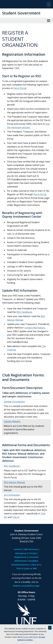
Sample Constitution (14, 402)
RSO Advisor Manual (15, 482)
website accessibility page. (26, 586)
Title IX (20, 568)
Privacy (26, 637)
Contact (18, 549)
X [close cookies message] (50, 628)
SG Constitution (12, 495)
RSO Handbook (24, 312)
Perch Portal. (20, 88)
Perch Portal (40, 194)
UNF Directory (31, 549)
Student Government (21, 13)
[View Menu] (49, 21)
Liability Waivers (12, 421)
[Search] (49, 4)
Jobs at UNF (31, 568)
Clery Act (35, 565)
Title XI (16, 517)
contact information (35, 328)
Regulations (20, 557)
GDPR (35, 637)
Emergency (21, 553)
